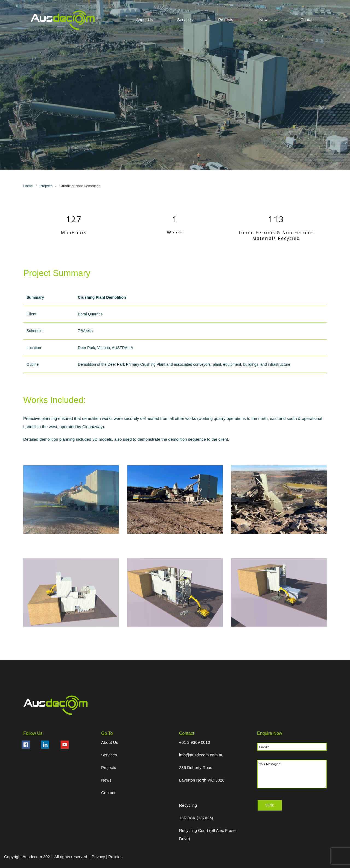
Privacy (99, 857)
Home (28, 186)
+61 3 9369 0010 (195, 742)
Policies (115, 857)
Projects (46, 186)
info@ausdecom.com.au (201, 755)
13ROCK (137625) (196, 818)
